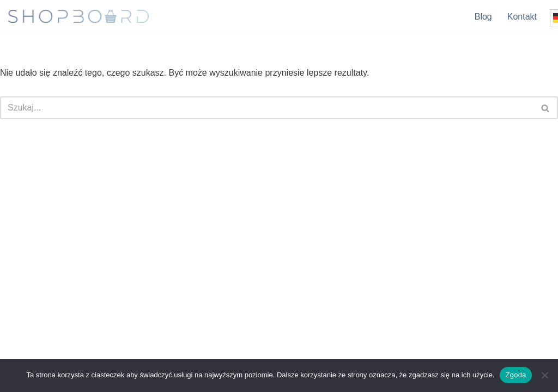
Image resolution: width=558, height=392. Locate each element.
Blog (483, 17)
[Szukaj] (267, 108)
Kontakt (522, 17)
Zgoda (515, 375)
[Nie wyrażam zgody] (544, 375)
